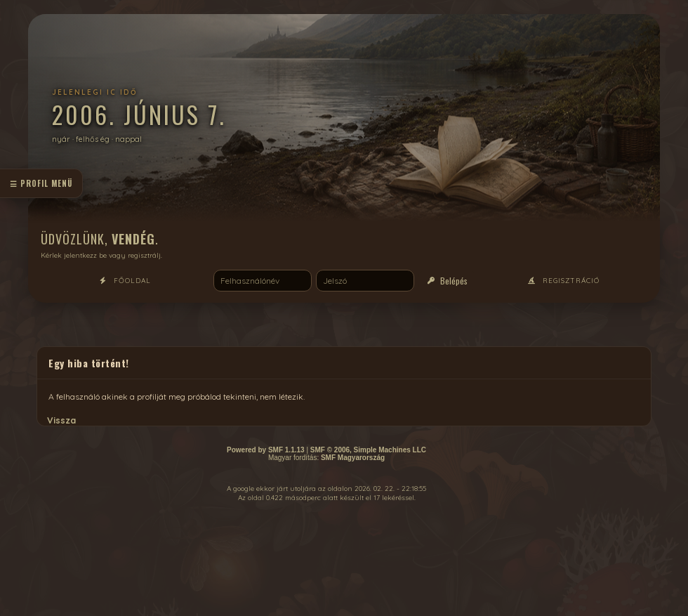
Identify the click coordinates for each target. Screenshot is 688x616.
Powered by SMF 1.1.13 (266, 450)
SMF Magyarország (353, 458)
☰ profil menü (41, 183)
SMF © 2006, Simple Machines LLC (368, 450)
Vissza (61, 420)
